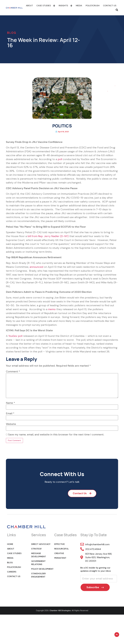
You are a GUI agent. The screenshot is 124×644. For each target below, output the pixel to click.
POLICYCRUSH (93, 5)
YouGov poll (15, 336)
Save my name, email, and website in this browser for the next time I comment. (56, 435)
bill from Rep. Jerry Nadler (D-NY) (48, 236)
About (29, 5)
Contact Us (110, 5)
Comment (13, 372)
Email (10, 413)
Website (11, 424)
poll (60, 159)
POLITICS (62, 126)
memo (52, 309)
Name (10, 403)
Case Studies (46, 5)
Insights (65, 5)
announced (36, 267)
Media (79, 5)
